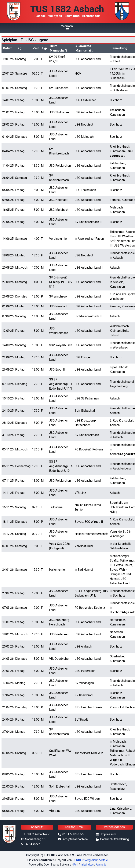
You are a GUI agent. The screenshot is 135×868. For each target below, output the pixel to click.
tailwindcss (87, 865)
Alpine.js (101, 865)
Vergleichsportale (90, 860)
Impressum (108, 834)
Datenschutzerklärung (115, 839)
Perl (76, 865)
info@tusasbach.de (75, 839)
